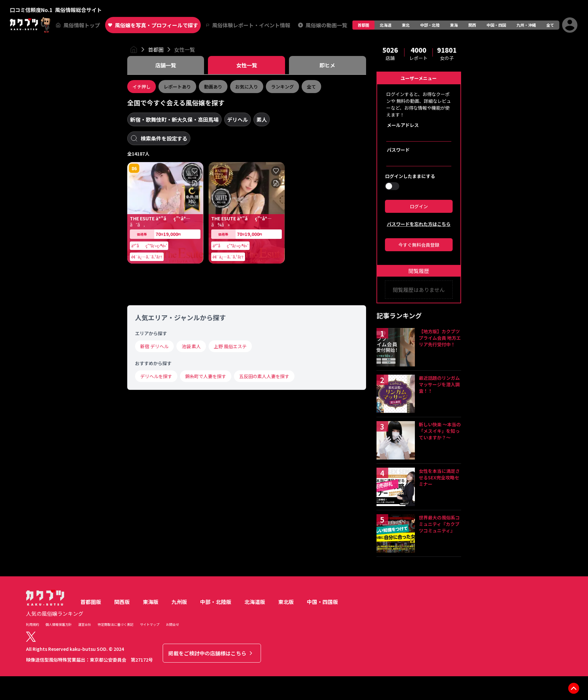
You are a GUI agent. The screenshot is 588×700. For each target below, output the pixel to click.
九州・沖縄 (526, 25)
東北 (406, 25)
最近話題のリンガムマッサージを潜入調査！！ (439, 384)
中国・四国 (496, 25)
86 (134, 168)
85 (134, 595)
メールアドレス (403, 125)
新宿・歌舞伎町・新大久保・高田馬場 (174, 119)
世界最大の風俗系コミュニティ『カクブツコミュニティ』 (439, 524)
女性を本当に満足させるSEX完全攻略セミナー (439, 477)
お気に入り (247, 87)
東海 (454, 25)
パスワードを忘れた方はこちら (419, 224)
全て (550, 25)
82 (215, 275)
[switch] (392, 186)
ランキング (282, 87)
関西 (472, 25)
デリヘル (238, 119)
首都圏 (363, 25)
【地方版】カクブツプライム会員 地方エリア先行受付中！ (440, 338)
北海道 (386, 25)
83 (134, 488)
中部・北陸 (430, 25)
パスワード (398, 150)
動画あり (213, 87)
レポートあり (177, 87)
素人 (262, 119)
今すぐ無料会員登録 (419, 245)
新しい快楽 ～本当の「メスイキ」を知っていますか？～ (440, 431)
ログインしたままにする (410, 176)
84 (215, 382)
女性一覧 (185, 49)
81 (134, 275)
